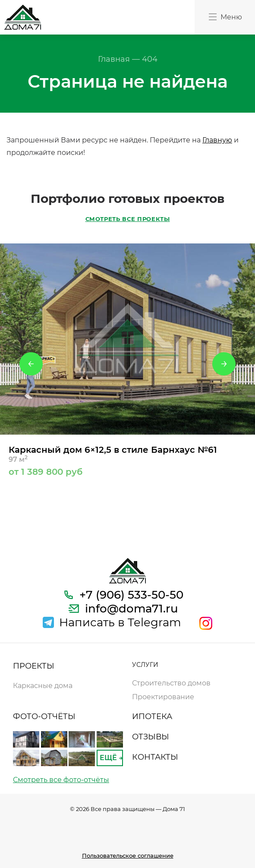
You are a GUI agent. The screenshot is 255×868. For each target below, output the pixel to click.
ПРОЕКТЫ (34, 666)
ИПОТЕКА (152, 716)
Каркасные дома (43, 686)
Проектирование (163, 697)
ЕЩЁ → (111, 758)
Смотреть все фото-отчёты (61, 780)
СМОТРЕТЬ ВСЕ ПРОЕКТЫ (128, 219)
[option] (127, 360)
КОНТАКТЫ (155, 757)
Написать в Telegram (120, 622)
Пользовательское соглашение (128, 855)
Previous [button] (31, 364)
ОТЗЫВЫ (151, 737)
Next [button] (224, 364)
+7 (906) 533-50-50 (131, 595)
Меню (225, 17)
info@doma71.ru (132, 609)
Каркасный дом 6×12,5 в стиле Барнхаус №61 (127, 460)
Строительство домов (171, 683)
